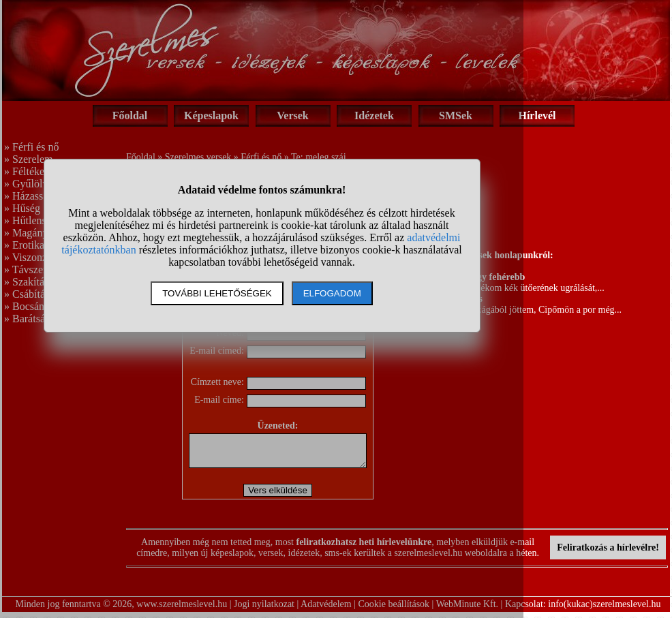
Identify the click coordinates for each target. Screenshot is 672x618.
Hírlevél (537, 115)
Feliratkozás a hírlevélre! (608, 554)
